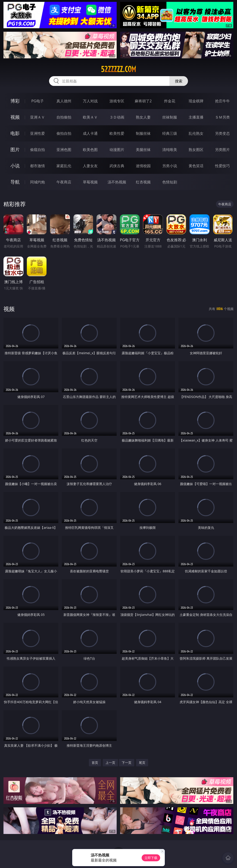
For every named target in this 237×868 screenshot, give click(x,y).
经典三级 (170, 133)
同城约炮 (37, 182)
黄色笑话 (196, 166)
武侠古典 (117, 166)
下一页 (127, 763)
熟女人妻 (143, 117)
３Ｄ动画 (117, 117)
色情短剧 (170, 182)
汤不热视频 (117, 182)
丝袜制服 (170, 117)
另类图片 (222, 150)
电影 (15, 133)
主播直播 (196, 117)
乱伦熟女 (196, 133)
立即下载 (151, 858)
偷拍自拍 (64, 133)
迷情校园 (143, 166)
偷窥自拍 (37, 150)
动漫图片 (117, 150)
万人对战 (90, 101)
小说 (15, 166)
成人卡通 (90, 133)
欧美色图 (90, 150)
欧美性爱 (117, 133)
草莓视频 (90, 182)
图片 (15, 149)
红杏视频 (143, 182)
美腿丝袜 (143, 150)
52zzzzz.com (118, 69)
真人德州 (64, 101)
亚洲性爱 (37, 133)
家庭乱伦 (64, 166)
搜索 (179, 81)
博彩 (15, 101)
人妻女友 (90, 166)
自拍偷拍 (64, 117)
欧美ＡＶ (90, 117)
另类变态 (222, 133)
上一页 (110, 763)
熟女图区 (196, 150)
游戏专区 (117, 101)
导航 (15, 182)
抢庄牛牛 (222, 101)
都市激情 (37, 166)
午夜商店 (64, 182)
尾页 (142, 763)
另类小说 (170, 166)
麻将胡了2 (143, 101)
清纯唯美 (170, 150)
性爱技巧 (222, 166)
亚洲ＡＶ (37, 117)
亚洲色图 (64, 150)
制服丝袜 (143, 133)
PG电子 (37, 101)
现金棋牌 (196, 101)
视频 (15, 117)
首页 (95, 763)
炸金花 (170, 101)
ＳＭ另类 (222, 117)
